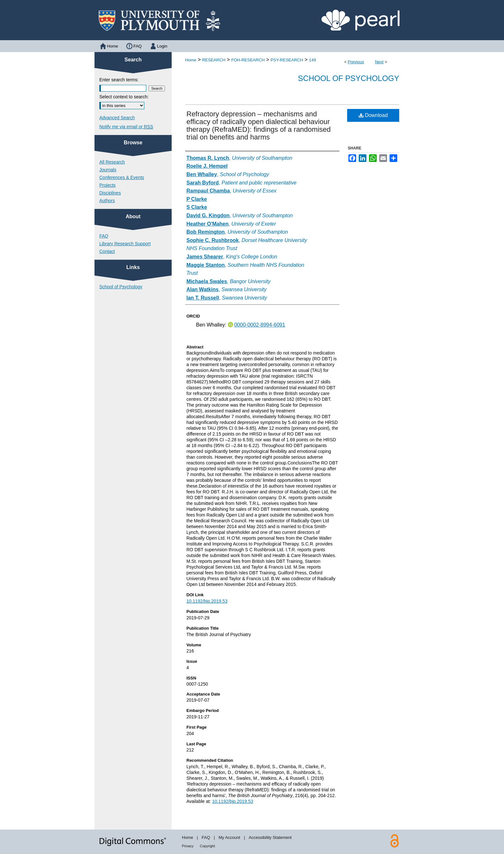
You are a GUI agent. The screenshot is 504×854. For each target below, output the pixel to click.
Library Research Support (125, 244)
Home (191, 60)
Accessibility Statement (270, 837)
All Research (112, 162)
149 (312, 60)
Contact (107, 251)
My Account (229, 837)
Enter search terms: (119, 80)
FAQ (104, 236)
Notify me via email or (126, 127)
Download (373, 115)
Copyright (207, 846)
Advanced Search (117, 118)
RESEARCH (214, 60)
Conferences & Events (122, 177)
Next (379, 62)
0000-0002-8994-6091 (260, 325)
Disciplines (110, 193)
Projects (108, 185)
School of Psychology (349, 78)
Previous (356, 62)
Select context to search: (124, 97)
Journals (108, 170)
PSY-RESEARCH (287, 60)
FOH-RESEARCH (248, 60)
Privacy (188, 846)
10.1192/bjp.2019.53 (207, 601)
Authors (107, 201)
